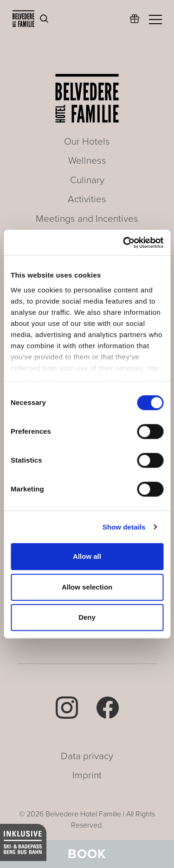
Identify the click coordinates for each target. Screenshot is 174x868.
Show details (124, 527)
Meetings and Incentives (87, 219)
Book (87, 854)
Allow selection (87, 587)
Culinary (87, 180)
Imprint (87, 775)
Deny (87, 617)
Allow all (87, 556)
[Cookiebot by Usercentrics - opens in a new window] (124, 243)
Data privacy (87, 756)
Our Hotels (87, 142)
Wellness (87, 161)
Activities (87, 199)
